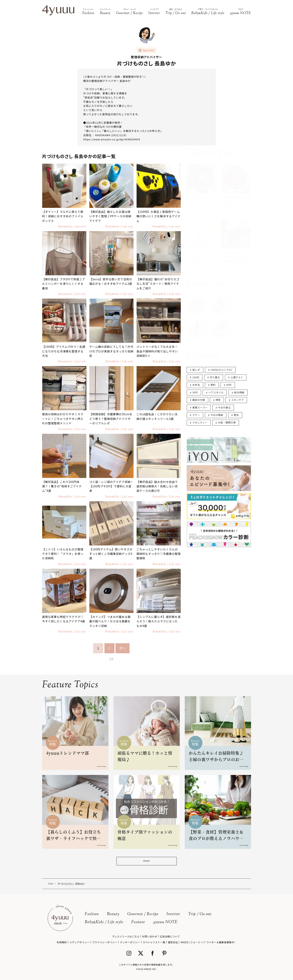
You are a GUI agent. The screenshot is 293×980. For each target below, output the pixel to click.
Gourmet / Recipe (143, 914)
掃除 (218, 400)
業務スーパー (200, 407)
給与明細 (239, 392)
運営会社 (173, 942)
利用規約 (62, 942)
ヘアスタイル (216, 392)
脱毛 (236, 415)
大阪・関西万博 (227, 422)
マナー (196, 415)
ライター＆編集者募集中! (221, 942)
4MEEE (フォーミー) (192, 942)
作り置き (215, 377)
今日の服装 (217, 415)
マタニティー (200, 422)
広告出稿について (170, 936)
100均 (196, 377)
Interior (173, 914)
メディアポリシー (80, 942)
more (146, 861)
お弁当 (196, 385)
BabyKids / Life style (104, 922)
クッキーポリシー (130, 942)
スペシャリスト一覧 (154, 942)
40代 (229, 385)
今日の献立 (224, 407)
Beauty (113, 914)
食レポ (196, 370)
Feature (138, 922)
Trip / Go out (200, 914)
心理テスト (237, 377)
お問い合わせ (150, 936)
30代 (195, 392)
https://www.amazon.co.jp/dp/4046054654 (112, 139)
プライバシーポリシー (105, 942)
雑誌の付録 (199, 400)
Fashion (92, 914)
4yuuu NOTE (165, 922)
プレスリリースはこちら (126, 936)
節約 (213, 385)
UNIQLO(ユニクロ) (221, 370)
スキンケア (238, 400)
